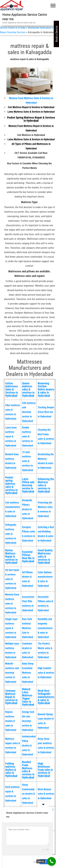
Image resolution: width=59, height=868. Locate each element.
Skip (35, 862)
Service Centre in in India (13, 28)
